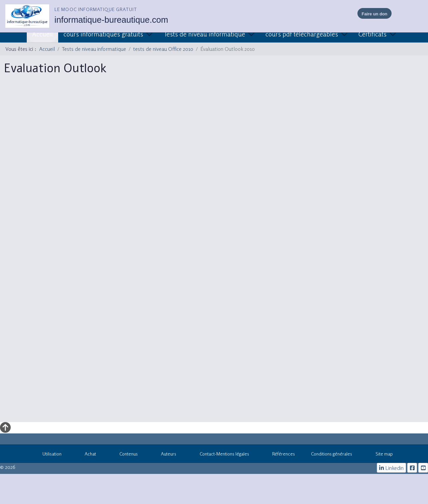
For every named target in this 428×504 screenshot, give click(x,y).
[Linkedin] (392, 468)
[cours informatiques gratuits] (423, 468)
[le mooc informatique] (412, 468)
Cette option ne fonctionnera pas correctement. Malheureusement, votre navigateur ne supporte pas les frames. (214, 253)
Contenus (125, 455)
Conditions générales (332, 454)
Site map (381, 455)
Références (280, 455)
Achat (87, 455)
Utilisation (48, 455)
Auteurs (165, 455)
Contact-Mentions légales (221, 455)
